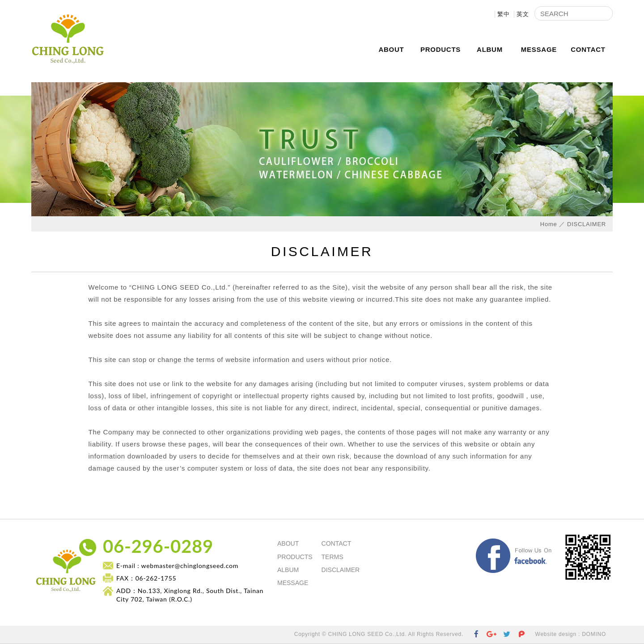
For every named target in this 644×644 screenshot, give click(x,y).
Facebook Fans (557, 541)
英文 (523, 14)
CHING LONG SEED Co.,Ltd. (68, 41)
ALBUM (490, 49)
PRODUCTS (441, 49)
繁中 (504, 14)
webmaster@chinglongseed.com (190, 566)
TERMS (333, 557)
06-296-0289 (158, 546)
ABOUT (391, 49)
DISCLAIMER (341, 570)
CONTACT (588, 49)
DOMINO (594, 634)
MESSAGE (539, 49)
